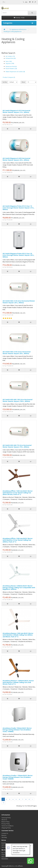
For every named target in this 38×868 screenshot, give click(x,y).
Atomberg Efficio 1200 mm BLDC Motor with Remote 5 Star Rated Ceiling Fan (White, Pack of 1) (18, 540)
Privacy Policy (6, 824)
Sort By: (5, 82)
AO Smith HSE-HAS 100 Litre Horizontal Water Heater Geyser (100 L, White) (17, 400)
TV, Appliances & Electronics (18, 29)
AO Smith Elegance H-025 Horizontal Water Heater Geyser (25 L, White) (16, 159)
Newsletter (5, 859)
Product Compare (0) (9, 77)
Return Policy (6, 822)
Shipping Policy (6, 828)
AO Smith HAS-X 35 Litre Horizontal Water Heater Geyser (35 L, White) (19, 302)
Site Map (4, 837)
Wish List (4, 857)
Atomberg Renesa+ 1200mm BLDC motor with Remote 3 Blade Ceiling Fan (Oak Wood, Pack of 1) (18, 682)
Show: (23, 82)
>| (3, 803)
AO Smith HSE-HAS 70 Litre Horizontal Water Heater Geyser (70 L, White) (17, 446)
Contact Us (5, 833)
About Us (4, 820)
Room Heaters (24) (11, 68)
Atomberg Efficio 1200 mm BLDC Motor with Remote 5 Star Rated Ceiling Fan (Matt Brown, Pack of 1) (18, 493)
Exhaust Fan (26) (11, 58)
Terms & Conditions (7, 826)
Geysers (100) (10, 63)
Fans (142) (9, 61)
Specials (4, 847)
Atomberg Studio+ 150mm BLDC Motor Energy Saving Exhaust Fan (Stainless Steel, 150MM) (18, 777)
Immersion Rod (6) (11, 66)
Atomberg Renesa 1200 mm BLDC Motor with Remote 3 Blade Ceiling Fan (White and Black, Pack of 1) (18, 635)
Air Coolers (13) (10, 56)
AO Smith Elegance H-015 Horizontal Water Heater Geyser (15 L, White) (16, 111)
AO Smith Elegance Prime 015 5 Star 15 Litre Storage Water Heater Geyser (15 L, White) (18, 208)
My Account (5, 853)
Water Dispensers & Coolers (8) (15, 72)
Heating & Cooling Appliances (13, 31)
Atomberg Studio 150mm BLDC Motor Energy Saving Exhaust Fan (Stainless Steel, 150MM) (17, 730)
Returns (4, 835)
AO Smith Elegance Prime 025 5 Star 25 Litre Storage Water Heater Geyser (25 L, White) (18, 255)
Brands (4, 843)
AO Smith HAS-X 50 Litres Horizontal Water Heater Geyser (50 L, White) (17, 353)
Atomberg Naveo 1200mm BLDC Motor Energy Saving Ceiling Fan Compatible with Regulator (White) (19, 587)
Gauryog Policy (6, 818)
